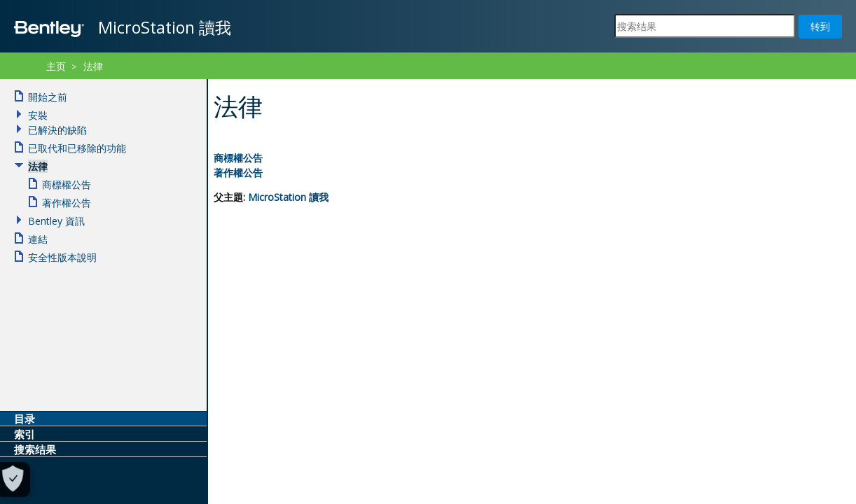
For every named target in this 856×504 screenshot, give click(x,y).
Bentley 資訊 (56, 221)
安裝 (38, 115)
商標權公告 (238, 158)
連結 (38, 239)
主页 (56, 66)
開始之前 (48, 97)
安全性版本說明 (62, 257)
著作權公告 (238, 173)
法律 (93, 66)
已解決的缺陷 (57, 130)
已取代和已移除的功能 (77, 148)
